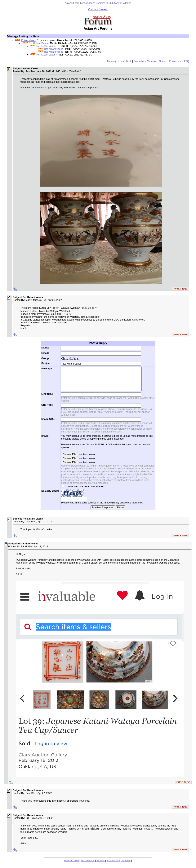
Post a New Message (145, 61)
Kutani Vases (28, 40)
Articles (101, 3)
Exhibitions (113, 3)
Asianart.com (72, 3)
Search (163, 61)
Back (129, 61)
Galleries (126, 3)
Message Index (116, 61)
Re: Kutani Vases (38, 43)
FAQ (187, 61)
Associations (88, 3)
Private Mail (176, 61)
